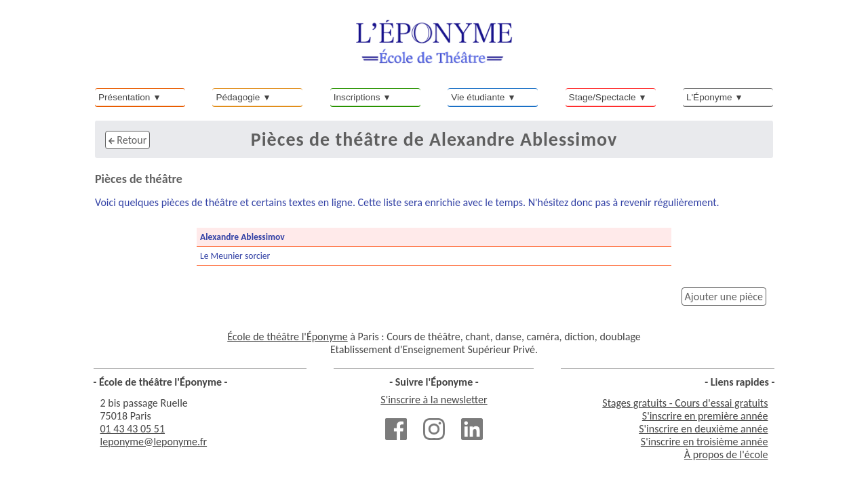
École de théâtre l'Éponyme (287, 337)
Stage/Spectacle (603, 97)
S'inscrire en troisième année (705, 442)
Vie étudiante (478, 97)
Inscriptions (357, 97)
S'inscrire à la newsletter (434, 400)
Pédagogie (238, 97)
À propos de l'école (726, 454)
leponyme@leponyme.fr (154, 442)
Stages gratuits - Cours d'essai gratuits (685, 403)
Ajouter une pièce (724, 297)
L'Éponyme (709, 97)
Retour (127, 140)
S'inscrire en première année (705, 416)
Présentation (124, 97)
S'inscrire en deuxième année (703, 429)
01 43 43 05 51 (133, 429)
